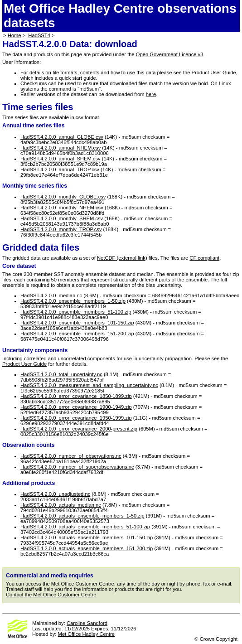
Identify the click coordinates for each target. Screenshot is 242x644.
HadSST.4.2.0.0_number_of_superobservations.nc (77, 467)
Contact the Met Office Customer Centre (51, 595)
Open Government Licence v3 (170, 54)
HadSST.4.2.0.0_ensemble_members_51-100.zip (76, 312)
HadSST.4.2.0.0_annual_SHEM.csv (60, 159)
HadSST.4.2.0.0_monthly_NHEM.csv (62, 208)
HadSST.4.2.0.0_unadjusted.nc (55, 494)
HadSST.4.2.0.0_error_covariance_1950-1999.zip (76, 418)
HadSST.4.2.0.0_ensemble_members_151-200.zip (77, 334)
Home (15, 35)
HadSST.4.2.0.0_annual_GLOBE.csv (62, 137)
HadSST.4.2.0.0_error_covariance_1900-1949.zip (76, 407)
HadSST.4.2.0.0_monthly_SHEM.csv (62, 218)
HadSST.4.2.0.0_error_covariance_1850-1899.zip (76, 396)
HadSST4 (39, 35)
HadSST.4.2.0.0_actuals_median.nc (61, 505)
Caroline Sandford (87, 623)
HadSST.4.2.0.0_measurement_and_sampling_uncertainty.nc (89, 385)
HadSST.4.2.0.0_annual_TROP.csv (60, 169)
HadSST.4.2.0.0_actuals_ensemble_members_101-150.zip (87, 537)
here (151, 94)
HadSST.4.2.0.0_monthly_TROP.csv (61, 229)
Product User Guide (214, 73)
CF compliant (204, 258)
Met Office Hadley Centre (86, 634)
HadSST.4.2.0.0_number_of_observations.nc (71, 456)
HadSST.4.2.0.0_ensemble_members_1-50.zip (73, 301)
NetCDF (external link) (122, 258)
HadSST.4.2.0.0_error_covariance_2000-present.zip (79, 429)
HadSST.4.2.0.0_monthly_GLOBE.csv (63, 197)
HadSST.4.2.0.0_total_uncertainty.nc (61, 374)
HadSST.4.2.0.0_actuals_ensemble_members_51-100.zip (85, 527)
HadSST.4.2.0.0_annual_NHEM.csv (60, 148)
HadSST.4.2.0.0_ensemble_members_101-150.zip (77, 323)
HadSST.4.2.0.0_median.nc (51, 295)
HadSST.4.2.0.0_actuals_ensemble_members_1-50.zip (82, 516)
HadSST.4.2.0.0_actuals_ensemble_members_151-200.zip (87, 548)
